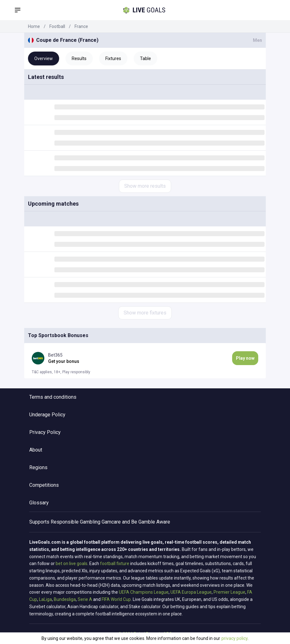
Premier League (229, 592)
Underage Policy (47, 415)
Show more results (145, 186)
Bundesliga (65, 599)
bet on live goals (72, 563)
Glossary (39, 503)
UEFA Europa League (191, 592)
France (81, 26)
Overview (44, 58)
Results (79, 58)
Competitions (44, 485)
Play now (245, 358)
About (36, 450)
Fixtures (113, 58)
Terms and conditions (53, 397)
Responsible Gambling (75, 522)
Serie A (85, 599)
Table (145, 58)
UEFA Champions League (144, 592)
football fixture (115, 563)
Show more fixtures (145, 313)
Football (57, 26)
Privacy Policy (45, 432)
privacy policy (234, 638)
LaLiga (45, 599)
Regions (38, 467)
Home (34, 26)
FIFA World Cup (116, 599)
